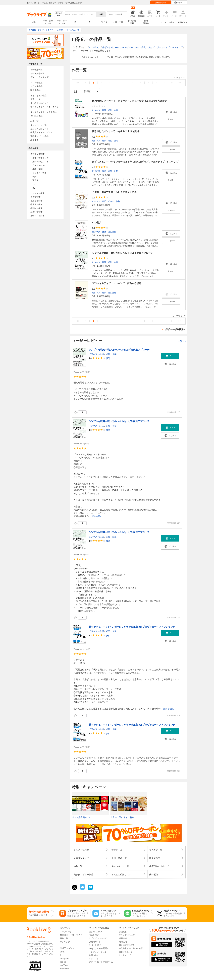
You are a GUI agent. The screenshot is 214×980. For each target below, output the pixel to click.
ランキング (65, 942)
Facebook (64, 969)
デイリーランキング (39, 77)
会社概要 (123, 932)
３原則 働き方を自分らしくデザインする (114, 192)
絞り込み (59, 14)
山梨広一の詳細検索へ (175, 329)
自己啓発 (112, 232)
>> (180, 83)
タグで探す (35, 197)
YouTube (64, 965)
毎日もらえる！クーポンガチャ (44, 107)
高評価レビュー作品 (39, 136)
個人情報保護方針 (127, 945)
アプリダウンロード (98, 938)
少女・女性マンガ (62, 22)
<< (78, 83)
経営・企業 (113, 110)
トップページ (66, 932)
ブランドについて (127, 935)
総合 (34, 22)
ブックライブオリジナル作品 (43, 112)
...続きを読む (96, 516)
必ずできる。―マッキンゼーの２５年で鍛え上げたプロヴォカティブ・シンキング (143, 47)
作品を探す (94, 935)
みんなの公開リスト (39, 129)
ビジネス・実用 (39, 173)
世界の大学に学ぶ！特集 (122, 817)
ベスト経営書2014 (81, 817)
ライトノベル (38, 165)
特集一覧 (34, 121)
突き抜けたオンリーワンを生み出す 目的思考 (116, 131)
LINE (62, 952)
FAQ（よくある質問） (99, 948)
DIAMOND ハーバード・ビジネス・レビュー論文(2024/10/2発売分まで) (130, 101)
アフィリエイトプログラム (101, 962)
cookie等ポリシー (127, 952)
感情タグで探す (37, 216)
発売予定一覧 (36, 70)
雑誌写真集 (146, 22)
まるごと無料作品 (38, 96)
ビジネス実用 (132, 22)
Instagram (64, 959)
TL (90, 22)
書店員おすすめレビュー (41, 132)
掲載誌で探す (36, 208)
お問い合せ (94, 955)
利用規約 (123, 942)
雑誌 (34, 177)
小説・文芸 (118, 22)
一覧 (182, 341)
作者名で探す (36, 204)
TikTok (63, 962)
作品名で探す (36, 201)
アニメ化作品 (36, 83)
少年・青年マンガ (48, 22)
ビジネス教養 (114, 201)
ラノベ (104, 22)
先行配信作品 (36, 116)
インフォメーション (98, 952)
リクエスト (94, 959)
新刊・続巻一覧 (37, 73)
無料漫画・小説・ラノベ (71, 935)
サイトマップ (125, 955)
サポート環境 (95, 945)
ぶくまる (34, 140)
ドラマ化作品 (36, 86)
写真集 (35, 180)
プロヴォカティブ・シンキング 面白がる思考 (117, 283)
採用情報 (123, 938)
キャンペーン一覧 (38, 125)
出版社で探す (36, 212)
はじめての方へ (168, 22)
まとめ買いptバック (39, 103)
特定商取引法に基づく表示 (131, 948)
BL (76, 22)
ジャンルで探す (37, 193)
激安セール (35, 99)
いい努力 (94, 47)
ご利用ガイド (182, 22)
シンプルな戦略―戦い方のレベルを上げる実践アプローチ (123, 253)
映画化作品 (35, 90)
